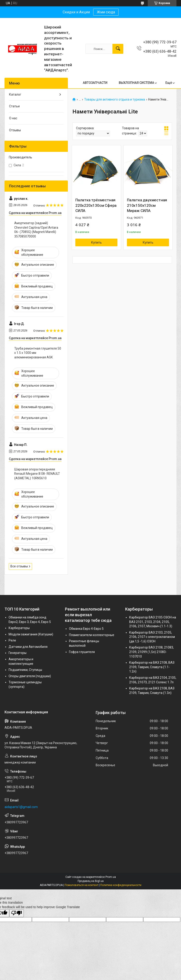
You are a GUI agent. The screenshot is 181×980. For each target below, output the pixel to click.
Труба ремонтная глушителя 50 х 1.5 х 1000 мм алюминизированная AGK (38, 353)
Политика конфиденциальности (121, 885)
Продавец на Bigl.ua (91, 881)
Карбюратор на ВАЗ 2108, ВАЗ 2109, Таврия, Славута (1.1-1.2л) (152, 667)
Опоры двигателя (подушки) (30, 676)
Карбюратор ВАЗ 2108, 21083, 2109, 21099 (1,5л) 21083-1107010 (151, 652)
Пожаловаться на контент (81, 885)
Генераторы (18, 653)
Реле (12, 640)
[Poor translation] (17, 913)
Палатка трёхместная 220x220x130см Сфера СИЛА (96, 205)
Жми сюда (106, 12)
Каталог (15, 94)
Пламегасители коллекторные (92, 635)
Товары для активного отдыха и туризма (115, 100)
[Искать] (118, 49)
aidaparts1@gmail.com (21, 807)
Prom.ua (111, 877)
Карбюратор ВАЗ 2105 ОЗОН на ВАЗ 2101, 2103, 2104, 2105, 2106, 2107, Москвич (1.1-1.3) (153, 622)
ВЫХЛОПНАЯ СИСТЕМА (136, 83)
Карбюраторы (19, 628)
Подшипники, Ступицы (25, 670)
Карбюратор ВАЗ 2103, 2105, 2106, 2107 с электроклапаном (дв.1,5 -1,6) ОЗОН (152, 637)
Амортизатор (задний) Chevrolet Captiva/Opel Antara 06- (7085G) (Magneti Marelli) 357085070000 (36, 230)
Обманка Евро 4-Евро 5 (86, 629)
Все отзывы (19, 566)
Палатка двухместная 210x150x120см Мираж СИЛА (147, 205)
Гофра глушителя (82, 652)
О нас (13, 118)
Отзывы (15, 130)
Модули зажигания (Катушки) (31, 634)
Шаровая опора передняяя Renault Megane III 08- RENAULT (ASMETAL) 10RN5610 (37, 474)
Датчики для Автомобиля (28, 647)
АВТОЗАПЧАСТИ (95, 83)
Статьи (14, 106)
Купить (96, 242)
